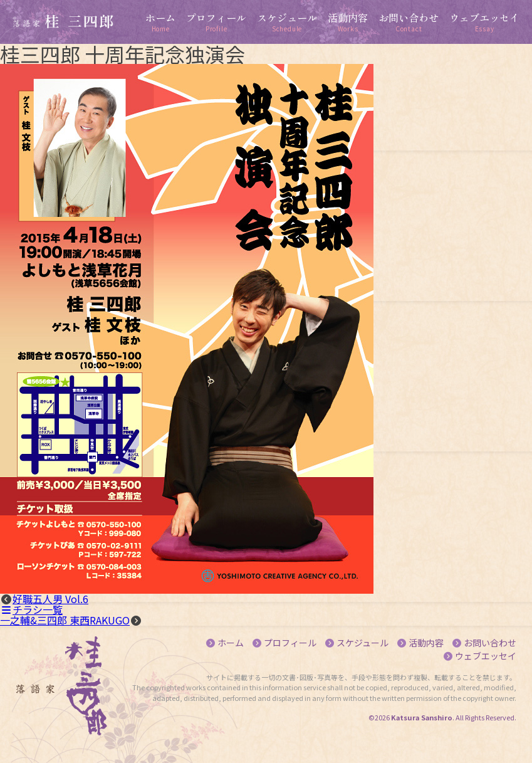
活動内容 (426, 643)
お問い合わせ (490, 643)
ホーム (231, 643)
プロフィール (290, 643)
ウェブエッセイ (486, 656)
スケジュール (362, 643)
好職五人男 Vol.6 (50, 599)
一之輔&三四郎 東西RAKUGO (65, 620)
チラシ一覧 (31, 609)
